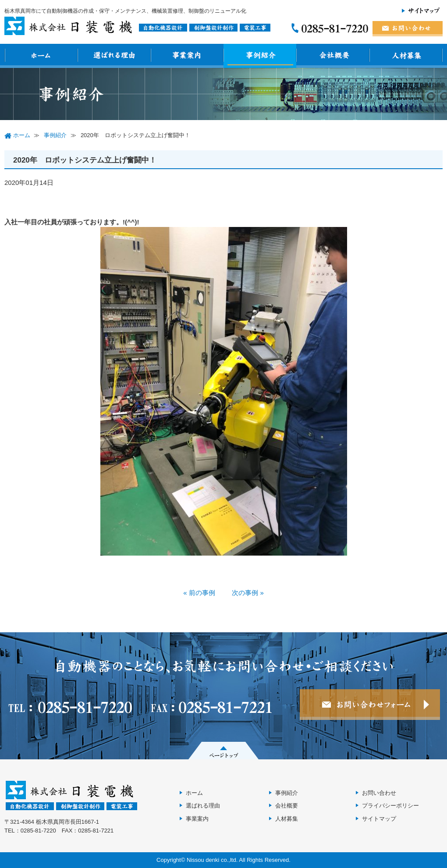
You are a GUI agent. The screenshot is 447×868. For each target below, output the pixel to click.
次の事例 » (248, 593)
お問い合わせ (379, 793)
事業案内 (197, 819)
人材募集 (287, 819)
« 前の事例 (199, 593)
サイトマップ (379, 819)
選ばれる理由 (203, 806)
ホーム (194, 793)
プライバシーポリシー (390, 806)
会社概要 (287, 806)
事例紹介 (287, 793)
